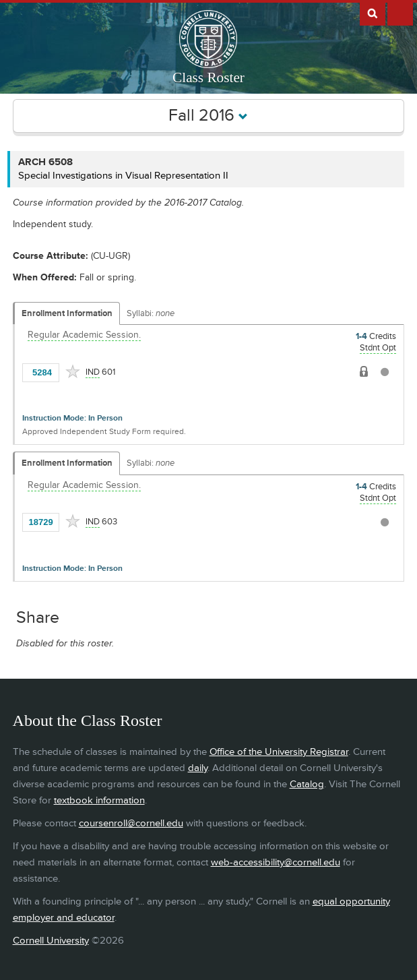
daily (198, 768)
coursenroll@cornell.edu (131, 823)
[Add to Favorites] (73, 371)
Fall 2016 (208, 116)
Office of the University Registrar (279, 752)
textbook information (99, 800)
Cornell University (51, 941)
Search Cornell (373, 13)
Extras (400, 13)
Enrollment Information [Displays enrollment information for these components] (67, 313)
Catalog (307, 784)
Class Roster (208, 78)
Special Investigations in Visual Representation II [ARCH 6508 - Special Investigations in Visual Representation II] (123, 176)
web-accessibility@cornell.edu (276, 862)
